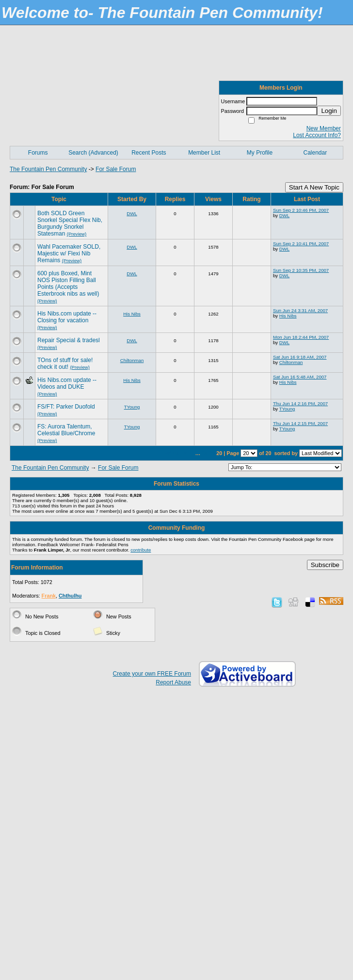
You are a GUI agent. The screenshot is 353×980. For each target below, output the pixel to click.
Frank (49, 596)
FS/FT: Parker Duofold (66, 407)
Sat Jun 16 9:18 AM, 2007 (300, 357)
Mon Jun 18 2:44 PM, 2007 (301, 337)
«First (173, 453)
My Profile (260, 153)
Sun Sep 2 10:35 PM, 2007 (301, 270)
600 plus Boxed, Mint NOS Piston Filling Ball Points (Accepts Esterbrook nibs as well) (68, 284)
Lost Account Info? (317, 135)
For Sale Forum (116, 169)
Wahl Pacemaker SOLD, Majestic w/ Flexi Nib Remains (69, 253)
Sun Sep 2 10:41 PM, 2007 (301, 244)
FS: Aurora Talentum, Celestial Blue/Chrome (66, 430)
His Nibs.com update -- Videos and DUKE (67, 383)
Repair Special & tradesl (69, 340)
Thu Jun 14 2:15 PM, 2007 (300, 423)
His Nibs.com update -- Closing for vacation (67, 317)
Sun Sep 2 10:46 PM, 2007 (301, 210)
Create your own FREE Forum (152, 674)
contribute (141, 550)
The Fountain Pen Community (48, 169)
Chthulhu (70, 596)
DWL (132, 213)
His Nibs (132, 314)
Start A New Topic (314, 187)
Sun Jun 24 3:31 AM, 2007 (300, 310)
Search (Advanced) (93, 153)
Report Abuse (173, 682)
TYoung (132, 407)
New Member (324, 128)
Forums (38, 153)
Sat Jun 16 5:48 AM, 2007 (300, 377)
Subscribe (325, 565)
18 (205, 453)
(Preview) (77, 234)
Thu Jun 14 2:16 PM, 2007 (300, 403)
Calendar (315, 153)
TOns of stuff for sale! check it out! (65, 364)
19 (212, 453)
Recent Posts (149, 153)
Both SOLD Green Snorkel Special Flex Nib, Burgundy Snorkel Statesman (70, 223)
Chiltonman (132, 360)
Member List (204, 153)
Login (329, 111)
